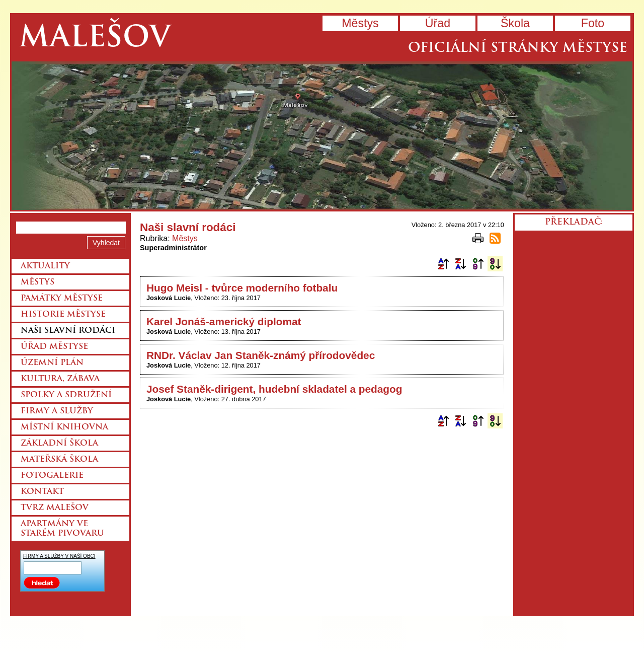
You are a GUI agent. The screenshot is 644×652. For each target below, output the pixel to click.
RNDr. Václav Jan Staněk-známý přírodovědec (261, 355)
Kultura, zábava (60, 379)
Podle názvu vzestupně (443, 264)
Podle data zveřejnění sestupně (495, 264)
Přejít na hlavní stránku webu (322, 136)
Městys (360, 23)
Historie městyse (63, 315)
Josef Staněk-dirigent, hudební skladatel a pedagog (274, 389)
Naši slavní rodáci (68, 331)
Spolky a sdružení (66, 395)
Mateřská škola (59, 460)
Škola (515, 23)
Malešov (95, 39)
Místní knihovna (64, 427)
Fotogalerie (52, 476)
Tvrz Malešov (55, 508)
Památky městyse (62, 299)
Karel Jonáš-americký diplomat (224, 321)
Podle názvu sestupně (460, 264)
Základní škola (59, 444)
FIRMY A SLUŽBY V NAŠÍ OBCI (59, 556)
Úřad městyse (54, 347)
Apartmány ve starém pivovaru (62, 529)
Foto (593, 23)
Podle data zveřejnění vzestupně (478, 264)
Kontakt (42, 492)
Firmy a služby (57, 411)
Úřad (438, 23)
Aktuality (45, 266)
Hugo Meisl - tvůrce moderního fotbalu (242, 288)
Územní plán (52, 363)
